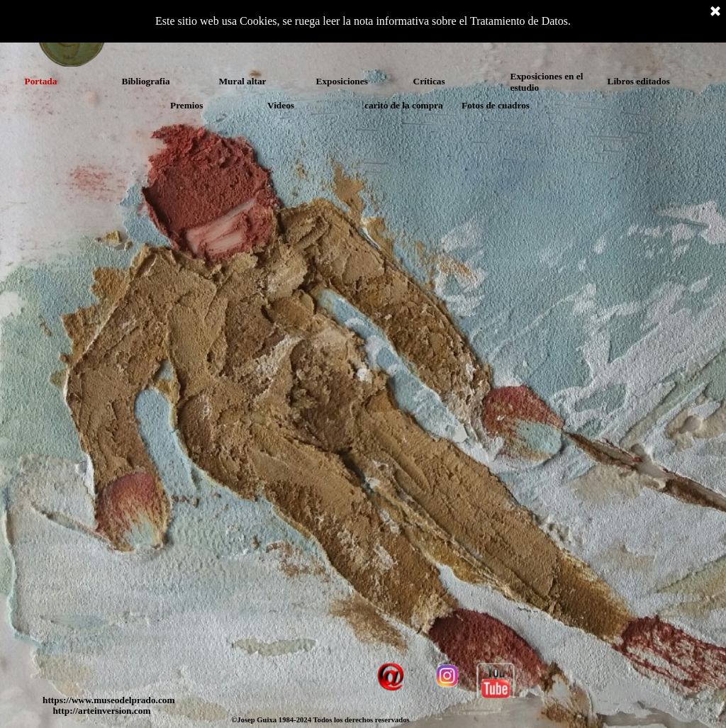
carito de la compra (404, 105)
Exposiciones (342, 81)
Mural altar (243, 81)
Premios (186, 105)
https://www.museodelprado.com (109, 700)
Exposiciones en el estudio (547, 82)
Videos (281, 105)
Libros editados (639, 81)
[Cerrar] (715, 12)
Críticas (429, 81)
